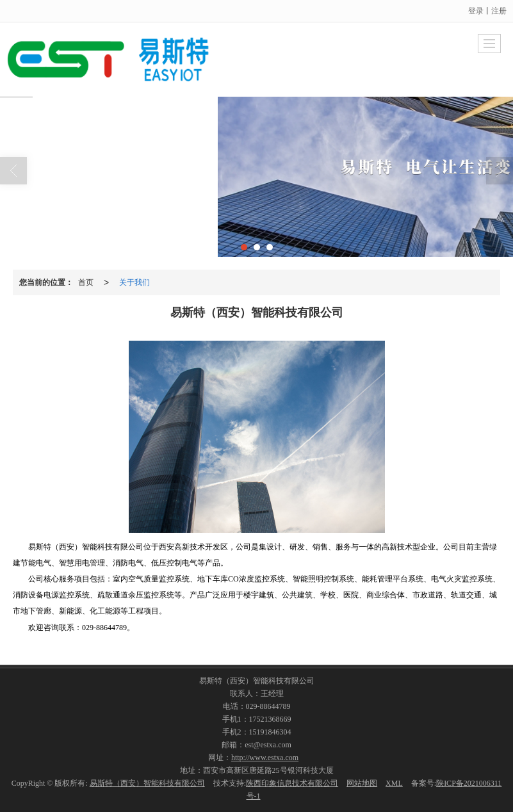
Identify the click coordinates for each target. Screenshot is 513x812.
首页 (86, 282)
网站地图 (362, 783)
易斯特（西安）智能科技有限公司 (147, 783)
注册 (499, 11)
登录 (476, 11)
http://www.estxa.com (265, 758)
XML (394, 783)
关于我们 (134, 282)
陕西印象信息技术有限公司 (292, 783)
